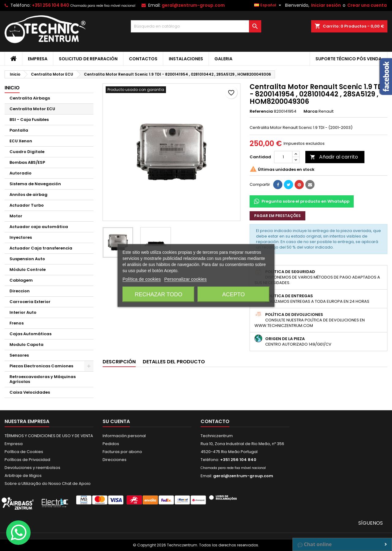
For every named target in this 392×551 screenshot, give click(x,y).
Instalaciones (186, 59)
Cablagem (21, 280)
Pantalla (19, 130)
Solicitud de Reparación (88, 59)
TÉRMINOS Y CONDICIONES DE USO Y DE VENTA (49, 436)
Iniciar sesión (326, 5)
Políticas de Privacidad (27, 460)
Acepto (234, 294)
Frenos (17, 323)
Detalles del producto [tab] (174, 362)
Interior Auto (23, 312)
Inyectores (21, 237)
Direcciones (115, 460)
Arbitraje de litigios (23, 476)
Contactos (143, 59)
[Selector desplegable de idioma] (268, 5)
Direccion (20, 291)
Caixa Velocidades (30, 392)
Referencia (261, 111)
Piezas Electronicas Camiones (41, 366)
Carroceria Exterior (30, 302)
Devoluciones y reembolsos (32, 468)
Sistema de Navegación (35, 184)
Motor (16, 216)
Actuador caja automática (39, 227)
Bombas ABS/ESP (27, 162)
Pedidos (111, 444)
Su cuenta (116, 421)
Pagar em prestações (277, 216)
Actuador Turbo (27, 205)
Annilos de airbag (28, 195)
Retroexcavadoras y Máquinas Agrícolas (43, 379)
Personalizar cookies (185, 279)
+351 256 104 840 (51, 5)
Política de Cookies (24, 452)
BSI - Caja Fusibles (29, 120)
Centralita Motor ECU (32, 109)
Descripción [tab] (119, 362)
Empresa (38, 59)
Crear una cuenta (367, 5)
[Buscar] (196, 26)
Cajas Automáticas (30, 334)
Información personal (124, 436)
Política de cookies (142, 279)
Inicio (12, 88)
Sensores (19, 355)
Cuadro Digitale (27, 152)
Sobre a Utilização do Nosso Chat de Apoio (48, 484)
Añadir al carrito (334, 157)
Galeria (223, 59)
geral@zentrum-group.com (193, 5)
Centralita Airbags (30, 98)
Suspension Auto (27, 259)
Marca (311, 111)
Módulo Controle (28, 270)
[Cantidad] (283, 157)
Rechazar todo (158, 294)
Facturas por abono (122, 452)
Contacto (215, 421)
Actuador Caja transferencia (41, 248)
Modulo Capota (26, 345)
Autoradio (21, 173)
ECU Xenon (21, 141)
